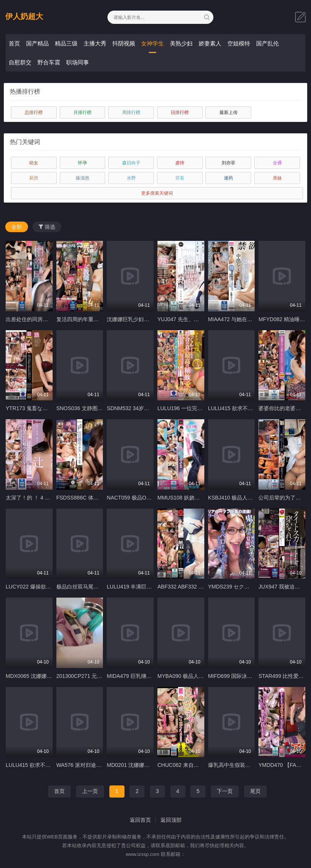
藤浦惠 (82, 178)
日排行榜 (180, 112)
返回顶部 (171, 820)
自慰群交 (20, 62)
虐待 (180, 163)
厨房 (34, 178)
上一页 (90, 791)
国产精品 (37, 43)
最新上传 (229, 112)
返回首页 (140, 820)
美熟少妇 (181, 43)
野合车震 (49, 62)
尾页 (255, 791)
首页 (14, 43)
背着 (180, 178)
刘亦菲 (229, 163)
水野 (131, 178)
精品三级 (66, 43)
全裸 (277, 163)
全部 (17, 227)
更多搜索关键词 (157, 193)
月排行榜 (82, 112)
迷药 (229, 178)
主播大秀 (95, 43)
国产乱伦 (267, 43)
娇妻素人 (210, 43)
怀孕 (82, 163)
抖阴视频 (124, 43)
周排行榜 (131, 112)
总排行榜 (34, 112)
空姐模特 (239, 43)
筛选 (47, 227)
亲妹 (277, 178)
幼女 (34, 163)
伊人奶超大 (24, 16)
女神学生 (152, 43)
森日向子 (131, 163)
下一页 (225, 791)
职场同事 (78, 62)
